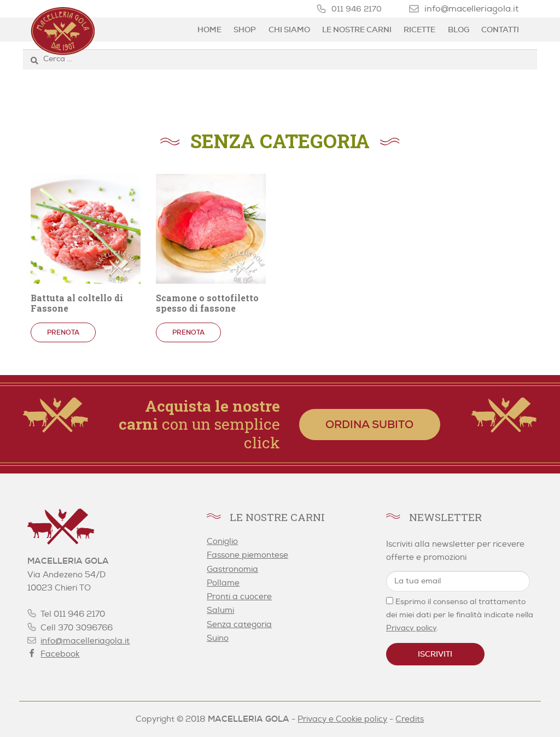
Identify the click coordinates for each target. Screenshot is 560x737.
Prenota (63, 332)
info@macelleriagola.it (471, 8)
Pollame (223, 583)
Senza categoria (239, 625)
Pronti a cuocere (239, 597)
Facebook (60, 654)
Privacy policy (411, 628)
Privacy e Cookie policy (342, 719)
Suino (218, 638)
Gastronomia (232, 569)
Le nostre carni (357, 30)
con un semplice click (199, 424)
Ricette (419, 30)
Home (209, 30)
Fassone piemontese (247, 555)
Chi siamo (289, 30)
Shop (245, 30)
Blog (459, 30)
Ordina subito (369, 424)
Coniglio (222, 542)
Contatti (500, 30)
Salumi (220, 610)
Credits (410, 719)
